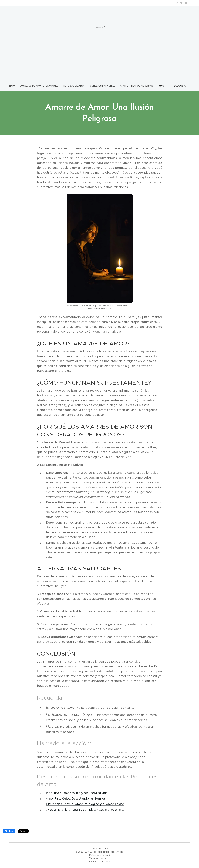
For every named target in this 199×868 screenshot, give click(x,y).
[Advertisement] (100, 54)
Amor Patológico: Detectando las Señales (76, 799)
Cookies (106, 862)
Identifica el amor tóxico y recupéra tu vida (77, 793)
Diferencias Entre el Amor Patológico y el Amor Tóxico (85, 804)
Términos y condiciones (100, 858)
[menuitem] (14, 86)
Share (9, 831)
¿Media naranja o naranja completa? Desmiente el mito (85, 810)
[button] (179, 86)
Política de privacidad (100, 855)
